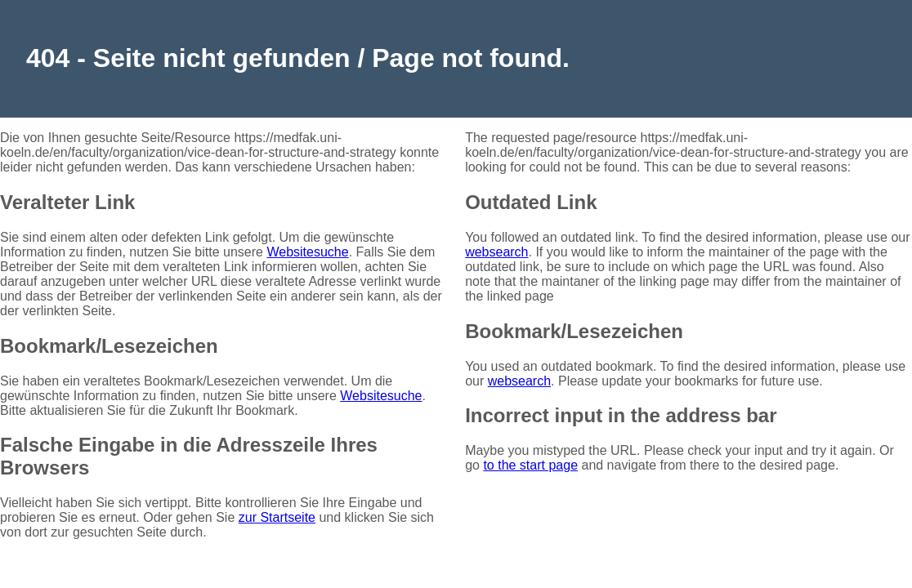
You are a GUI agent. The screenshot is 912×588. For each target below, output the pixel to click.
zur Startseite (277, 517)
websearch (496, 252)
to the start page (530, 465)
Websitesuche (307, 252)
